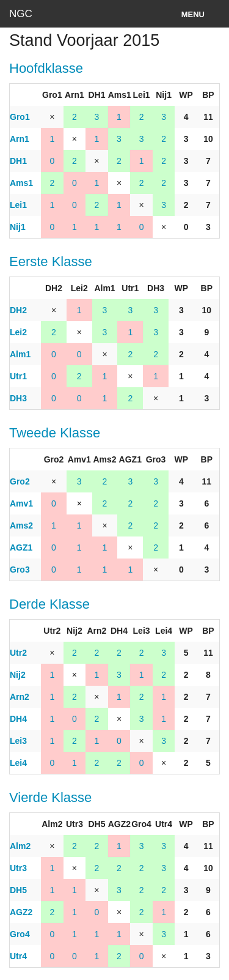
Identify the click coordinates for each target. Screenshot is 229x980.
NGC (21, 14)
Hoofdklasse (46, 68)
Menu (193, 14)
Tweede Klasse (55, 433)
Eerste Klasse (51, 262)
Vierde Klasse (50, 797)
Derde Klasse (49, 604)
